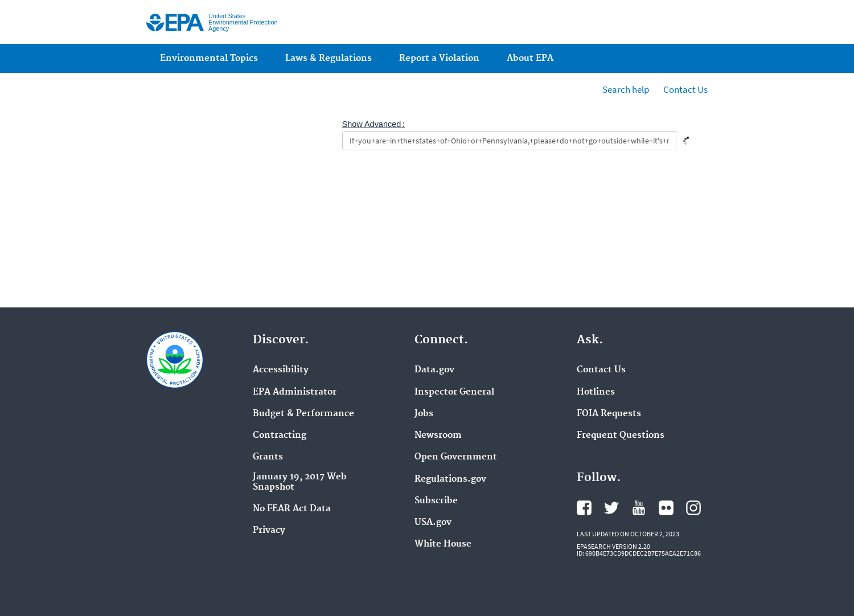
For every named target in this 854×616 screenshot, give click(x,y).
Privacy (269, 531)
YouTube (639, 508)
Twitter (611, 508)
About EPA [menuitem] (530, 58)
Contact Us (685, 89)
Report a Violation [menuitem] (439, 58)
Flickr (666, 508)
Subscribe (436, 501)
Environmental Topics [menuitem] (209, 58)
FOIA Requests (609, 414)
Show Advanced (372, 124)
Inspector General (454, 392)
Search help (626, 89)
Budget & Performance (303, 414)
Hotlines (596, 392)
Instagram (693, 508)
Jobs (424, 414)
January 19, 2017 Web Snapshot (300, 482)
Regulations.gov (450, 479)
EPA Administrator (295, 392)
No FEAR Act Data (292, 509)
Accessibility (281, 370)
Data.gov (434, 370)
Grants (268, 457)
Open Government (456, 457)
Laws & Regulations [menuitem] (329, 58)
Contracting (280, 436)
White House (443, 544)
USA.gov (433, 523)
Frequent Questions (621, 436)
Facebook (584, 508)
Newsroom (438, 436)
